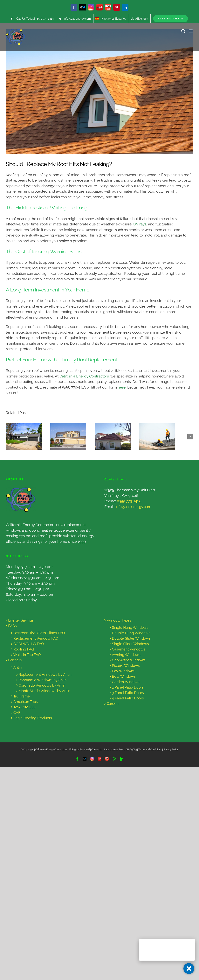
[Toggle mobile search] (183, 31)
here (122, 387)
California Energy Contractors (84, 376)
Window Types (119, 620)
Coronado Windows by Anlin (42, 685)
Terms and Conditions (150, 750)
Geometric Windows (129, 660)
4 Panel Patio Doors (128, 698)
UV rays (139, 224)
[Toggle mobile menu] (191, 31)
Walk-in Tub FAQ (27, 655)
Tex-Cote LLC (25, 707)
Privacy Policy (171, 750)
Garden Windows (126, 682)
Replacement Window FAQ (36, 638)
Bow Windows (124, 676)
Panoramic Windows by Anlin (43, 680)
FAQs (12, 626)
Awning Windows (126, 655)
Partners (15, 660)
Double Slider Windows (131, 638)
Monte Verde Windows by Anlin (45, 691)
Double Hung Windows (131, 633)
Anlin (18, 667)
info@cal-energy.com (133, 507)
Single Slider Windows (130, 644)
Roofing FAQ (24, 649)
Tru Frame (22, 696)
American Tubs (26, 702)
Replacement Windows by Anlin (45, 674)
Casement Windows (129, 649)
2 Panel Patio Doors (128, 687)
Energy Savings (21, 620)
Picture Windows (126, 666)
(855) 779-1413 (129, 501)
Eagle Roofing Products (33, 718)
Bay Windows (123, 671)
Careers (113, 704)
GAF (17, 713)
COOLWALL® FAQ (29, 644)
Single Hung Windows (130, 627)
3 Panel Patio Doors (128, 693)
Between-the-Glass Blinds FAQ (39, 633)
